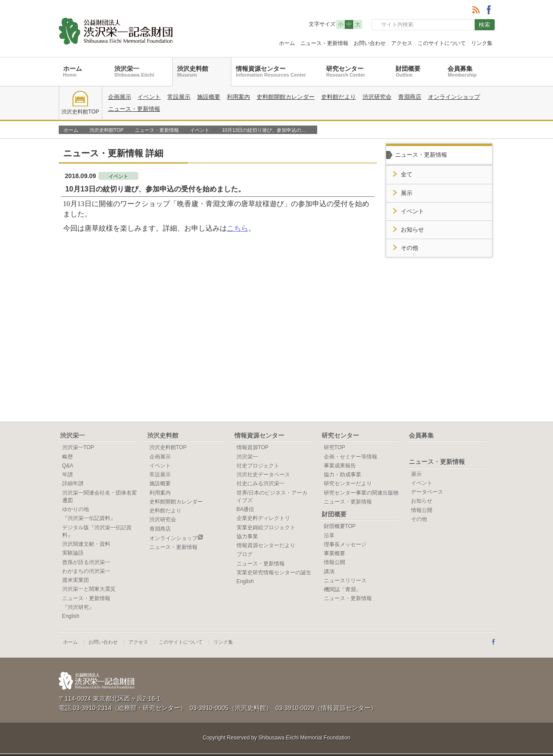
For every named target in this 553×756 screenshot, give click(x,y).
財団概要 (408, 71)
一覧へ (357, 152)
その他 (410, 248)
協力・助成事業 (343, 475)
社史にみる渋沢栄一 (261, 484)
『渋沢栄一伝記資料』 (89, 518)
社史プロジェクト (258, 466)
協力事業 (247, 537)
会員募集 (462, 71)
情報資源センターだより (266, 545)
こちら (238, 228)
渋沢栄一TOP (78, 447)
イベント (149, 97)
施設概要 (209, 97)
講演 (329, 572)
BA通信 (246, 509)
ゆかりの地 (76, 509)
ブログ (245, 554)
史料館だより (339, 97)
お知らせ (412, 230)
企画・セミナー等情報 (351, 457)
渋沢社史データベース (263, 475)
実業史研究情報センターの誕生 (274, 573)
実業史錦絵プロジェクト (266, 528)
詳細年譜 (73, 484)
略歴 (68, 457)
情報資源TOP (253, 447)
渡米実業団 (76, 580)
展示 (407, 193)
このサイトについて (442, 43)
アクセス (402, 43)
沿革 (329, 536)
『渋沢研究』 (78, 607)
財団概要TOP (340, 526)
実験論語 (73, 553)
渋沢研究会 (377, 97)
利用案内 (238, 97)
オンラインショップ (454, 97)
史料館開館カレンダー (286, 97)
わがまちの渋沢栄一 (86, 571)
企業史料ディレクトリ (263, 518)
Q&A (68, 466)
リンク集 (482, 43)
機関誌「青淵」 (343, 589)
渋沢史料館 (193, 71)
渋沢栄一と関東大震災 (89, 589)
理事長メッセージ (345, 545)
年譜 (68, 475)
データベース (427, 492)
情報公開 (335, 562)
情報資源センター (271, 71)
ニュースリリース (345, 581)
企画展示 (120, 97)
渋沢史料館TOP (80, 103)
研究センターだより (348, 484)
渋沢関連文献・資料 (86, 544)
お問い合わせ (370, 43)
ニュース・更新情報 (324, 43)
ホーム (287, 43)
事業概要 (335, 553)
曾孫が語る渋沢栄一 (86, 562)
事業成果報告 (340, 466)
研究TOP (335, 447)
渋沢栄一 (134, 71)
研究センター (345, 71)
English (71, 616)
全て (407, 175)
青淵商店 (410, 97)
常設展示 (179, 97)
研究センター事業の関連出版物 (361, 493)
